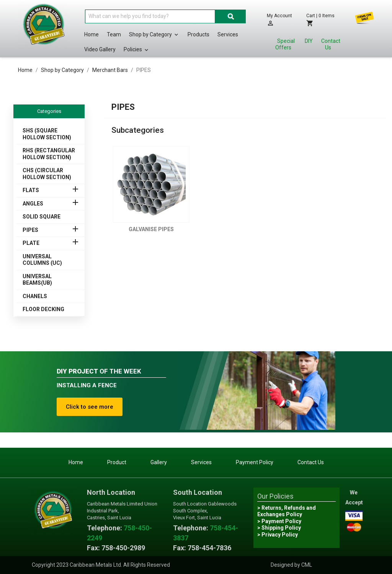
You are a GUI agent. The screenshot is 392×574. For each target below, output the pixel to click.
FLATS (31, 190)
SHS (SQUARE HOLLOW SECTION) (47, 134)
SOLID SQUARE (42, 217)
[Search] (150, 16)
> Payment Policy (279, 521)
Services (228, 34)
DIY (309, 41)
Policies (137, 50)
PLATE (31, 243)
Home (91, 34)
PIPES (30, 230)
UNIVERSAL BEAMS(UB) (37, 280)
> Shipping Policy (279, 528)
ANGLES (33, 204)
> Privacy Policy (278, 535)
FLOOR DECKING (43, 309)
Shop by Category (154, 35)
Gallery (159, 462)
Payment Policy (255, 462)
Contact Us (331, 44)
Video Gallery (100, 49)
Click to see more (90, 407)
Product (117, 462)
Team (114, 34)
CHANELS (35, 296)
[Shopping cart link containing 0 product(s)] (323, 20)
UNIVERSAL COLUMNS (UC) (42, 260)
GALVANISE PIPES (151, 229)
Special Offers (285, 44)
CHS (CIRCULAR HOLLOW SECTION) (47, 174)
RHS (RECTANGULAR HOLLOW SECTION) (49, 154)
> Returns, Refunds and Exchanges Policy (287, 511)
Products (198, 34)
